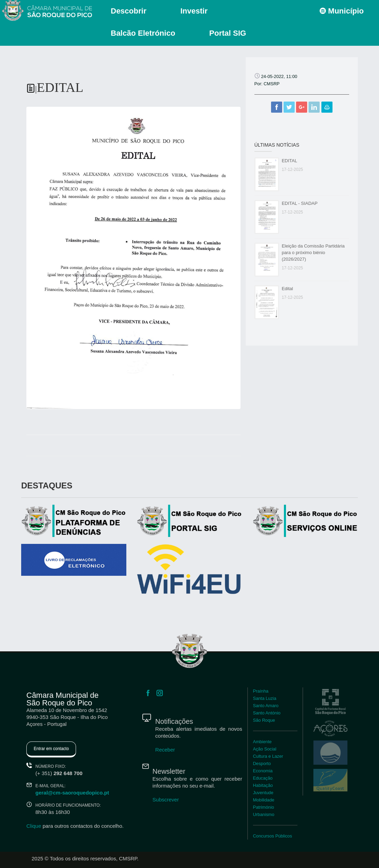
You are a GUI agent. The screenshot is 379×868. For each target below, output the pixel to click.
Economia (263, 771)
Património (264, 807)
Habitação (263, 785)
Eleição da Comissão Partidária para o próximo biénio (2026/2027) (313, 253)
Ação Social (265, 749)
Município (342, 11)
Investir (194, 11)
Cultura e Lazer (268, 756)
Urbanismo (264, 814)
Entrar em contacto (51, 749)
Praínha (261, 691)
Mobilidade (264, 800)
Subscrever (166, 800)
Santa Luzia (265, 698)
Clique (34, 826)
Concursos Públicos (273, 836)
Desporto (262, 763)
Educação (263, 778)
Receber (165, 750)
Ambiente (262, 742)
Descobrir (129, 11)
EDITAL (290, 161)
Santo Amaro (266, 706)
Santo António (267, 713)
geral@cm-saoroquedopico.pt (72, 793)
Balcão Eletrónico (143, 33)
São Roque (264, 720)
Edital (288, 289)
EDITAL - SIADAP (300, 203)
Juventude (263, 793)
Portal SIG (228, 33)
